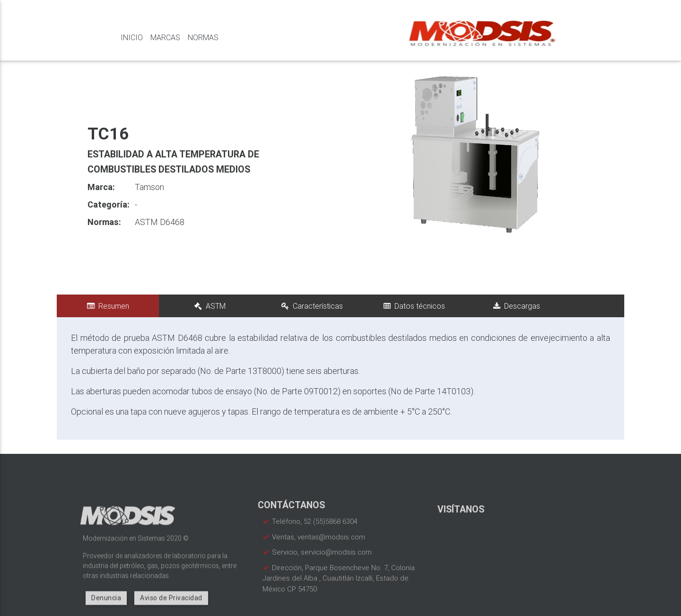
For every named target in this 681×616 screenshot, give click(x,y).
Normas (203, 37)
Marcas (165, 37)
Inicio (132, 37)
